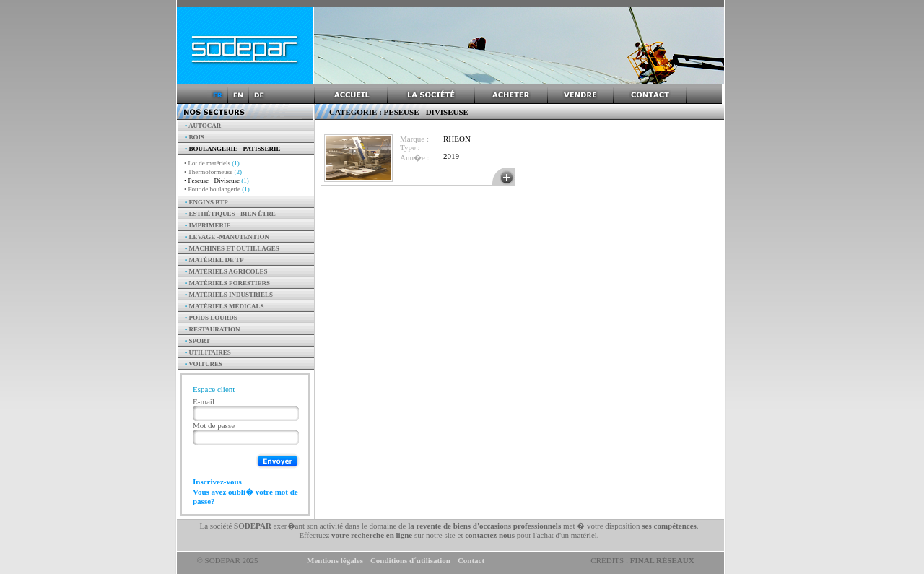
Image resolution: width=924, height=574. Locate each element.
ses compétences (669, 526)
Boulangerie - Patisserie (233, 149)
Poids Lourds (211, 318)
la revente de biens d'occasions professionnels (484, 526)
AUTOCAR (203, 126)
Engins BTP (206, 202)
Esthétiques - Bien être (230, 214)
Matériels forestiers (227, 283)
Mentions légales (335, 560)
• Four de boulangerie (217, 189)
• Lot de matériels (212, 163)
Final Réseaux (662, 560)
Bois (195, 137)
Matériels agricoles (226, 271)
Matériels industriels (229, 295)
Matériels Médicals (225, 306)
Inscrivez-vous (217, 482)
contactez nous (490, 535)
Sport (197, 341)
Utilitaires (208, 352)
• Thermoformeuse (213, 172)
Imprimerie (208, 225)
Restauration (213, 329)
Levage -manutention (227, 237)
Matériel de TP (214, 260)
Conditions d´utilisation (410, 560)
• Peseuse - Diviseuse (217, 181)
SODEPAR (253, 526)
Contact (471, 560)
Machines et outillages (232, 248)
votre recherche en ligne (372, 535)
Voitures (204, 364)
